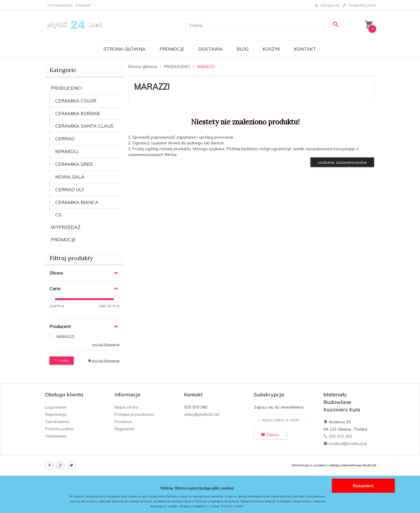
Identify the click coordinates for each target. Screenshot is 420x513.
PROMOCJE (63, 240)
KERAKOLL (67, 151)
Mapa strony (126, 407)
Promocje (172, 49)
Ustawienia (56, 436)
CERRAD (65, 139)
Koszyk (271, 49)
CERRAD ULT (70, 190)
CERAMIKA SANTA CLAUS (84, 126)
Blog (243, 49)
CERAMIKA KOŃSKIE (78, 113)
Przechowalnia (59, 429)
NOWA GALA (70, 177)
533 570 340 (338, 436)
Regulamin (125, 429)
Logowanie (56, 407)
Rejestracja (56, 414)
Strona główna (125, 49)
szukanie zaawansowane (342, 162)
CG (58, 215)
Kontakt (305, 49)
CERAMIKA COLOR (76, 101)
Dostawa (210, 49)
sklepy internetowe (345, 465)
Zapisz (270, 435)
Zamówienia (57, 422)
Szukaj (62, 360)
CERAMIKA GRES (74, 164)
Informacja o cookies (309, 465)
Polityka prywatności (134, 414)
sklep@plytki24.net (202, 414)
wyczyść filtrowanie (106, 344)
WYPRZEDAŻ (66, 227)
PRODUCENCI (66, 88)
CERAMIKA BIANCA (77, 202)
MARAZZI (65, 337)
